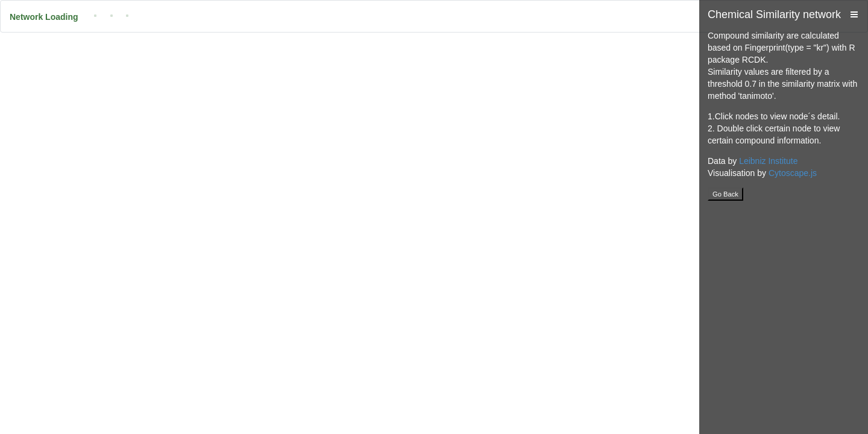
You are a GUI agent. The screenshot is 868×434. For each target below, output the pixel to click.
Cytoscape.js (793, 173)
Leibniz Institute (768, 161)
